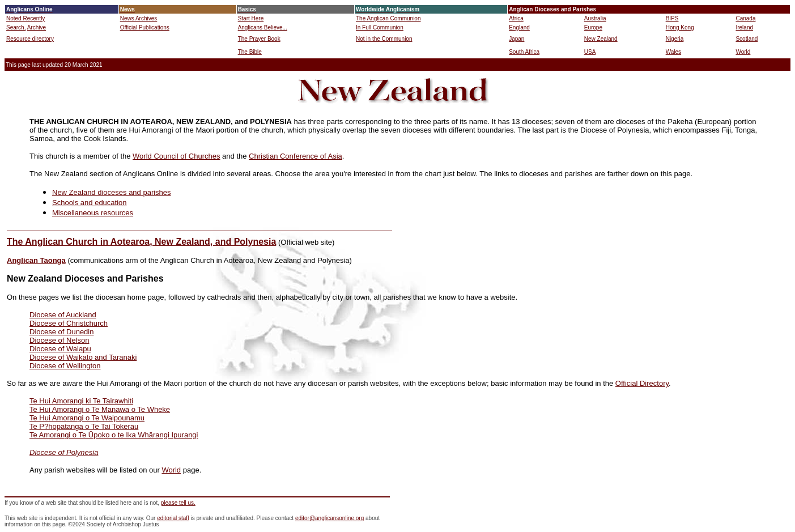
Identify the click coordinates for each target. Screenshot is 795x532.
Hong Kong (680, 27)
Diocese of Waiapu (60, 349)
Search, (16, 27)
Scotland (747, 39)
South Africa (524, 52)
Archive (37, 27)
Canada (745, 18)
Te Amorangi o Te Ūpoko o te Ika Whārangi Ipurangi (114, 435)
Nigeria (675, 39)
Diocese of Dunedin (61, 332)
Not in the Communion (384, 39)
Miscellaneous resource (91, 213)
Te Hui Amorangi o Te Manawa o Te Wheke (100, 409)
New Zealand (601, 39)
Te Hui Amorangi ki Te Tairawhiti (81, 401)
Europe (593, 27)
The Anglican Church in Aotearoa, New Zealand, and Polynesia (141, 242)
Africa (516, 18)
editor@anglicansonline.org (330, 518)
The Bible (250, 52)
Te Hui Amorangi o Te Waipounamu (87, 418)
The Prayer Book (259, 39)
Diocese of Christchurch (69, 323)
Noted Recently (25, 18)
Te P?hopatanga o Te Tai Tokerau (84, 426)
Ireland (744, 27)
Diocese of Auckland (63, 315)
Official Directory (642, 383)
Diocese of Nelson (59, 340)
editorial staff (173, 518)
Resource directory (30, 39)
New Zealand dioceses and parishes (112, 192)
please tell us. (178, 503)
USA (590, 52)
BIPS (672, 18)
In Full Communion (380, 27)
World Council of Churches (176, 156)
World (743, 52)
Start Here (251, 18)
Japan (516, 39)
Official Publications (145, 27)
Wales (673, 52)
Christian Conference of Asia (296, 156)
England (519, 27)
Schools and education (90, 203)
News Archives (139, 18)
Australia (595, 18)
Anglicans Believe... (263, 27)
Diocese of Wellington (65, 366)
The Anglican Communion (388, 18)
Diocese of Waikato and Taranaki (83, 357)
